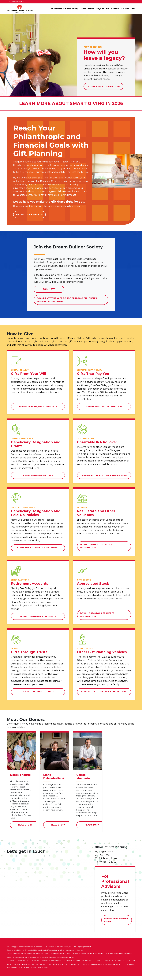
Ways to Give (103, 9)
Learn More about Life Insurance (38, 548)
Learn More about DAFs (38, 475)
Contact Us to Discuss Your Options (104, 692)
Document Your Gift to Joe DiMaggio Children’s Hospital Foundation (67, 301)
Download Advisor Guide (116, 924)
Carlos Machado (83, 780)
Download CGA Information (104, 406)
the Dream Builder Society (65, 9)
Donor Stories (87, 9)
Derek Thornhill (21, 779)
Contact (115, 9)
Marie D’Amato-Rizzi (54, 780)
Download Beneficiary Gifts (38, 616)
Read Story (29, 830)
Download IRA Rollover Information (104, 475)
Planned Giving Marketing (72, 954)
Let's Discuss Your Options (103, 86)
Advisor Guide (128, 9)
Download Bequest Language (38, 406)
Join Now (49, 289)
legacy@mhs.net (104, 855)
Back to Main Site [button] (15, 2)
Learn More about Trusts (38, 692)
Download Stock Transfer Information (97, 615)
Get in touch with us (29, 214)
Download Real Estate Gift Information (97, 546)
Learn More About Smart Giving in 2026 (71, 103)
